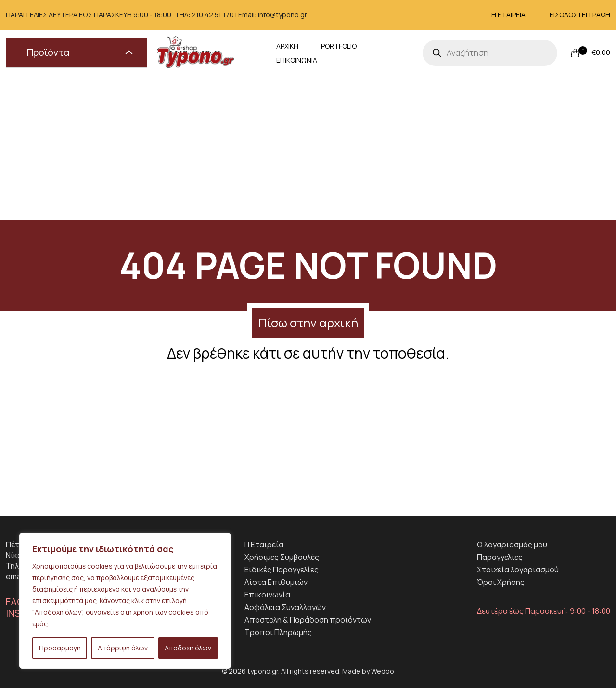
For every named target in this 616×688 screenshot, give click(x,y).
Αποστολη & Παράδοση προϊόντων (308, 620)
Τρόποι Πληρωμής (278, 632)
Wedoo (383, 671)
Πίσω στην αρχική (308, 323)
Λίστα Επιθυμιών (276, 582)
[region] (125, 601)
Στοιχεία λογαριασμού (518, 570)
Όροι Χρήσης (501, 582)
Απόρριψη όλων (123, 648)
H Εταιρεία (264, 545)
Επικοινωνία (267, 595)
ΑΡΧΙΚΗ (287, 53)
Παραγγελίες (500, 557)
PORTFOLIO (339, 53)
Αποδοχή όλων (188, 648)
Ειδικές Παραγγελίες (282, 570)
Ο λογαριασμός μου (512, 545)
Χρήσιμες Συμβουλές (282, 557)
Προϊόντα (80, 52)
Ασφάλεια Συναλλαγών (285, 607)
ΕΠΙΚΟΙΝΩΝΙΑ (400, 53)
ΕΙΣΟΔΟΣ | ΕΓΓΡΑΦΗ (580, 15)
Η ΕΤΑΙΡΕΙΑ (508, 15)
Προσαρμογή (60, 648)
